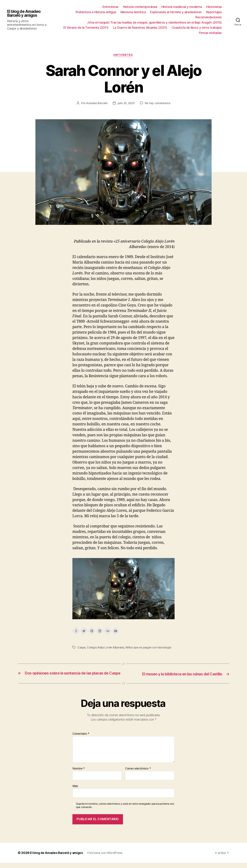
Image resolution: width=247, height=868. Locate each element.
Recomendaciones (209, 17)
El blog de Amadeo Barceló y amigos (25, 13)
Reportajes (214, 12)
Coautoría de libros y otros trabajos (197, 28)
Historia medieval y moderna (182, 7)
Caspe (82, 648)
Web (75, 791)
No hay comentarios (159, 104)
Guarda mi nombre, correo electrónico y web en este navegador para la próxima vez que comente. (125, 811)
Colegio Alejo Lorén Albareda (106, 648)
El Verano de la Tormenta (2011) (86, 28)
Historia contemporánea (140, 7)
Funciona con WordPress (107, 858)
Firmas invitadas (210, 33)
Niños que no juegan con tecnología (150, 648)
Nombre (79, 774)
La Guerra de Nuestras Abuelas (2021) (140, 28)
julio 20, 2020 (126, 104)
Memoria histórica (133, 12)
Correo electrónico (138, 774)
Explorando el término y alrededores (176, 12)
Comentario (81, 739)
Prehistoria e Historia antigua (96, 12)
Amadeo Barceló (96, 104)
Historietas (214, 7)
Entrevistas (111, 7)
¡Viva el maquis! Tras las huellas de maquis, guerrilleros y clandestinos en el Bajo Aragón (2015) (155, 22)
